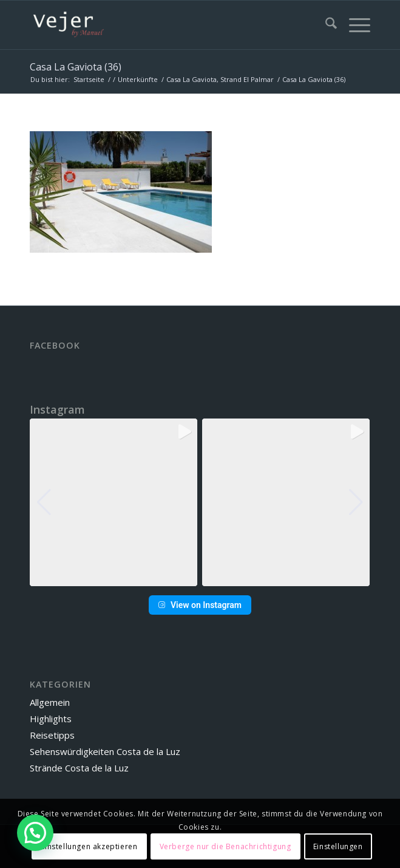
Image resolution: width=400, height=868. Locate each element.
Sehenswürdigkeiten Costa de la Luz (105, 751)
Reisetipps (52, 735)
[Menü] (354, 25)
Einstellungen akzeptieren (89, 846)
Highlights (51, 719)
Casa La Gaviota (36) (76, 67)
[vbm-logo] (166, 25)
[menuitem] (325, 25)
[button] (200, 578)
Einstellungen (338, 846)
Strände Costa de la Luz (79, 768)
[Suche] (325, 25)
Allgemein (50, 702)
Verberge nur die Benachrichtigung (225, 846)
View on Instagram (200, 605)
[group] (114, 502)
